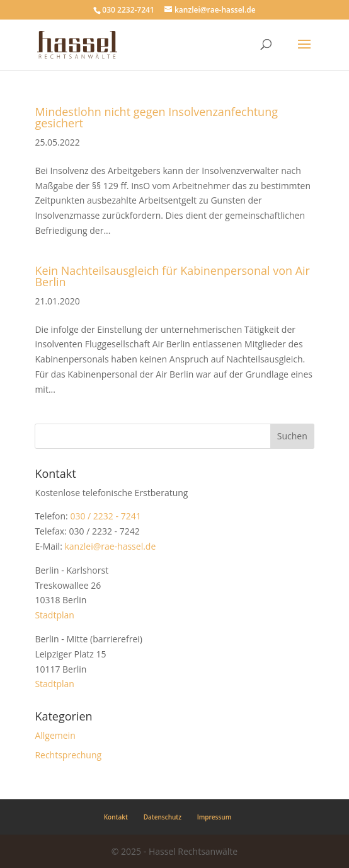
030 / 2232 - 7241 (105, 516)
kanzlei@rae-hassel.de (110, 546)
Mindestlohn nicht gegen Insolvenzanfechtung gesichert (156, 117)
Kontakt (116, 817)
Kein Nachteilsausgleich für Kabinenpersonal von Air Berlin (172, 276)
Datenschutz (163, 817)
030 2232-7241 (128, 10)
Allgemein (55, 735)
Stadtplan (54, 615)
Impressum (215, 817)
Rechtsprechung (68, 755)
